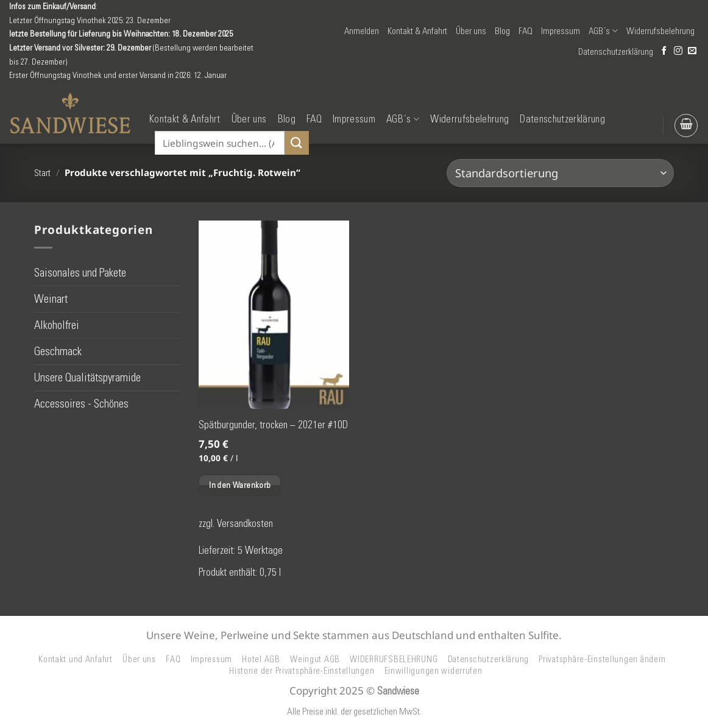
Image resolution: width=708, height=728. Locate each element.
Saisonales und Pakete (80, 272)
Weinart (51, 298)
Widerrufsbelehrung (660, 31)
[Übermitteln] (297, 143)
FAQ (526, 31)
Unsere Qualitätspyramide (87, 377)
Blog (502, 31)
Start (42, 173)
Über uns (471, 31)
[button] (362, 31)
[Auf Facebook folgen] (664, 51)
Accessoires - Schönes (81, 404)
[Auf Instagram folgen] (678, 51)
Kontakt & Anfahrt (417, 31)
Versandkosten (245, 523)
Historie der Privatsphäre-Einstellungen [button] (302, 671)
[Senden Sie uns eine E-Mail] (692, 51)
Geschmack (58, 351)
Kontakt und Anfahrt (76, 659)
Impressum (561, 31)
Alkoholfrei (57, 325)
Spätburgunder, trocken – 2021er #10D (273, 425)
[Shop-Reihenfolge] (560, 173)
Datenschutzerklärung (616, 52)
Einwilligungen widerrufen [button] (434, 671)
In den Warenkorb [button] (240, 485)
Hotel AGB (261, 659)
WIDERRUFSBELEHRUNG (394, 659)
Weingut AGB (315, 659)
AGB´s (603, 31)
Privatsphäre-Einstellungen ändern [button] (602, 659)
